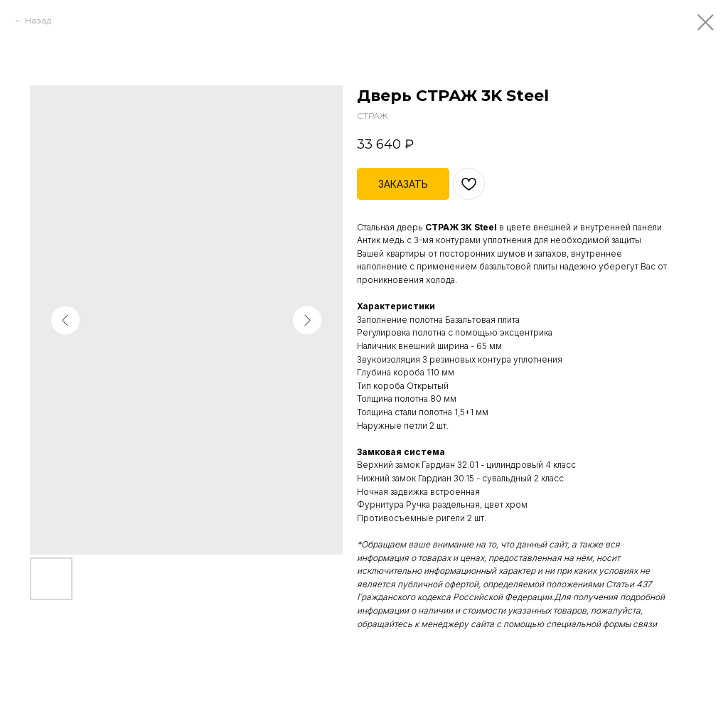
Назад (38, 20)
